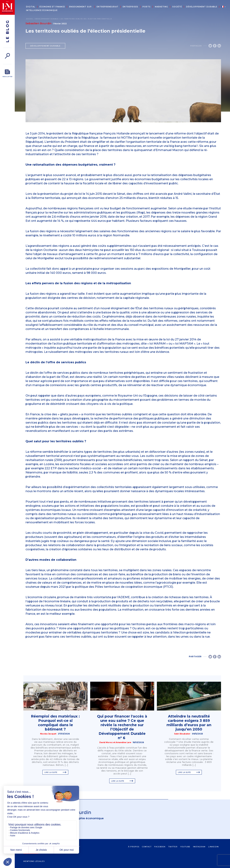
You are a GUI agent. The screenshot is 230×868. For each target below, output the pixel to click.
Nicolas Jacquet (48, 734)
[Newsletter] (7, 73)
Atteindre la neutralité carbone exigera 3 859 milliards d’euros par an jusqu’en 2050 (189, 723)
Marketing (161, 7)
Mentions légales (34, 861)
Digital (31, 7)
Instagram (199, 847)
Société (177, 7)
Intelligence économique (42, 10)
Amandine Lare (123, 742)
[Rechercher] (7, 56)
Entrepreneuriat (108, 7)
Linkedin (213, 847)
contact (147, 847)
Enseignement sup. (81, 7)
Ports (147, 7)
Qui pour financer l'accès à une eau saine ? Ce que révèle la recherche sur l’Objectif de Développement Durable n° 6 (122, 727)
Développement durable (202, 7)
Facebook (160, 847)
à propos (134, 847)
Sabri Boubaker (182, 734)
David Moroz (106, 742)
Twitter (173, 847)
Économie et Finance (52, 7)
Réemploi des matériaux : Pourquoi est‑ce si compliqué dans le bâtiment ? (55, 723)
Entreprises (130, 7)
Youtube (185, 847)
